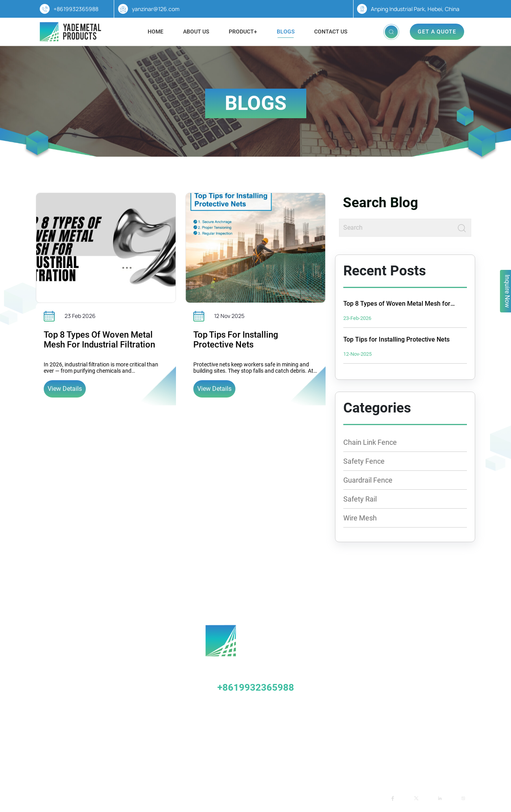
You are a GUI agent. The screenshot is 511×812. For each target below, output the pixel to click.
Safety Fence (364, 461)
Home (156, 32)
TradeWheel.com (215, 798)
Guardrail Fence (368, 480)
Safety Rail (360, 499)
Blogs (286, 32)
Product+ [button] (243, 32)
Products (254, 761)
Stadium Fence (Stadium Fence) (90, 676)
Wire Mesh (360, 518)
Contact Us (331, 32)
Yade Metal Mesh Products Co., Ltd (131, 798)
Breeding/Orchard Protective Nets (92, 691)
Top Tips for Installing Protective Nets (236, 340)
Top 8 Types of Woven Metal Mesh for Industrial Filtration (99, 340)
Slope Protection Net (76, 707)
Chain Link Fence (370, 442)
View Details (65, 389)
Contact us (339, 761)
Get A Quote (437, 32)
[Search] (396, 228)
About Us (196, 32)
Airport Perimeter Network (83, 722)
